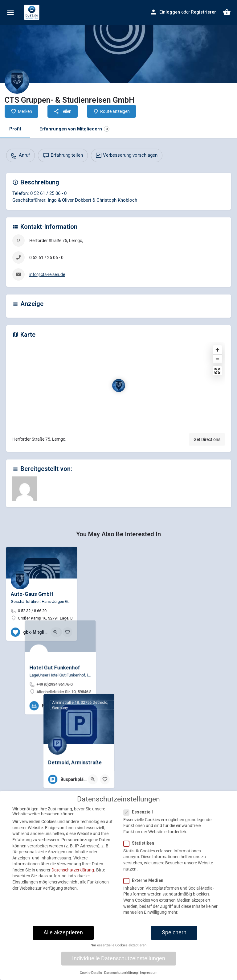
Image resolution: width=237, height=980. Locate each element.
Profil (15, 129)
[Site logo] (33, 12)
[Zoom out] (217, 359)
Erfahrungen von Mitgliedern (74, 129)
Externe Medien (145, 900)
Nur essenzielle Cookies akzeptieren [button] (118, 965)
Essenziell (140, 831)
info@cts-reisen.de (47, 274)
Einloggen (170, 12)
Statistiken (141, 863)
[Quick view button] (55, 632)
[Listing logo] (17, 81)
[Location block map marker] (119, 385)
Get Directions (207, 439)
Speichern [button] (174, 952)
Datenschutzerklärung (73, 890)
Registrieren (204, 12)
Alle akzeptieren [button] (63, 952)
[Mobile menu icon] (10, 12)
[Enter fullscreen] (217, 371)
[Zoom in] (217, 350)
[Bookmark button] (67, 632)
